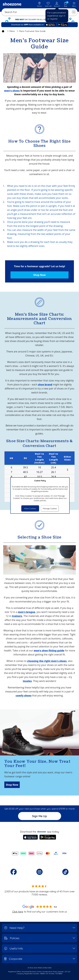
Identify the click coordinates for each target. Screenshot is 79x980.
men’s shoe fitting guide (49, 651)
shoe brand (45, 385)
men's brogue (27, 612)
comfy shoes (24, 696)
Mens (11, 31)
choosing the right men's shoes (47, 661)
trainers (17, 616)
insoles (27, 681)
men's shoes (12, 91)
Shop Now (39, 275)
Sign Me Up (39, 816)
